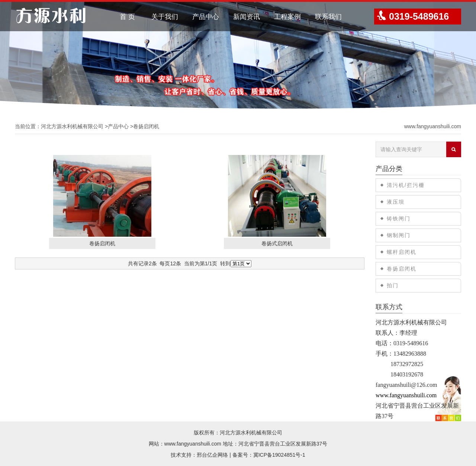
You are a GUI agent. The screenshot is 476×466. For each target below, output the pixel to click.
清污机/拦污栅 (406, 185)
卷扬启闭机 (102, 243)
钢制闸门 (399, 235)
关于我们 (165, 17)
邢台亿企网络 (212, 455)
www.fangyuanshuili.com (433, 126)
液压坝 (396, 202)
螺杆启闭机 (402, 252)
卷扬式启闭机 (277, 243)
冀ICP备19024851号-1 (279, 455)
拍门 (393, 285)
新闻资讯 (247, 17)
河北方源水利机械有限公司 (72, 126)
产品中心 (206, 17)
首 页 (127, 17)
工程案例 (287, 17)
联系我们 (328, 17)
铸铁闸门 (399, 219)
